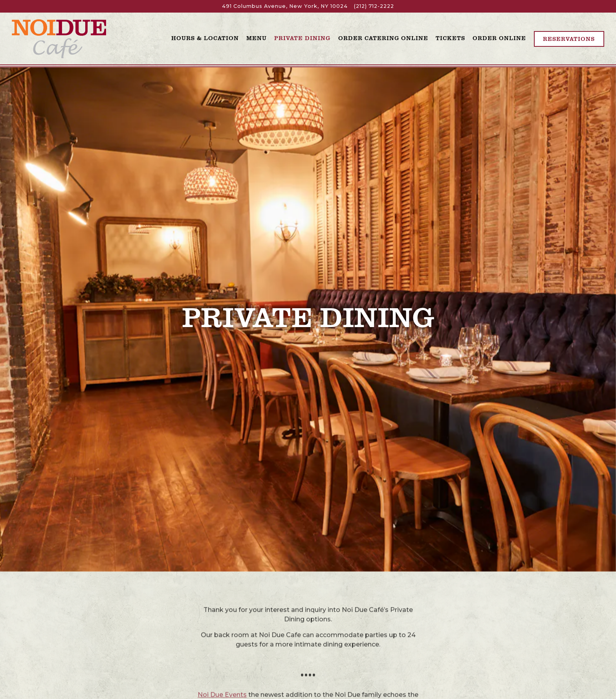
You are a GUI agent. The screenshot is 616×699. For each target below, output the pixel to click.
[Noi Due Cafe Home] (59, 38)
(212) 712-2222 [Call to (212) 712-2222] (374, 6)
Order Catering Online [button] (383, 38)
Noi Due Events (222, 648)
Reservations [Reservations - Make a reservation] (569, 39)
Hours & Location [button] (205, 38)
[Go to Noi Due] (285, 6)
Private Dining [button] (302, 38)
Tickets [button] (450, 38)
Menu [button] (257, 38)
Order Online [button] (499, 38)
